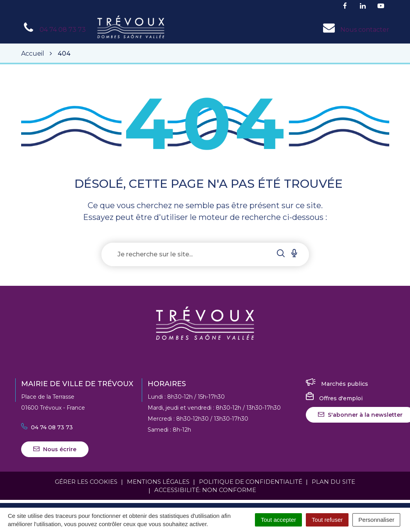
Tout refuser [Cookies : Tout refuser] (327, 520)
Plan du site (333, 482)
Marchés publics (337, 384)
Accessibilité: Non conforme (205, 490)
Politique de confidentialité (251, 482)
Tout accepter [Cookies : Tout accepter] (278, 520)
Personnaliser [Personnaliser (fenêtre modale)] (376, 520)
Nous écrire (55, 449)
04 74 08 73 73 (47, 427)
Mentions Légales (158, 482)
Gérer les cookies (86, 482)
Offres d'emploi (334, 398)
